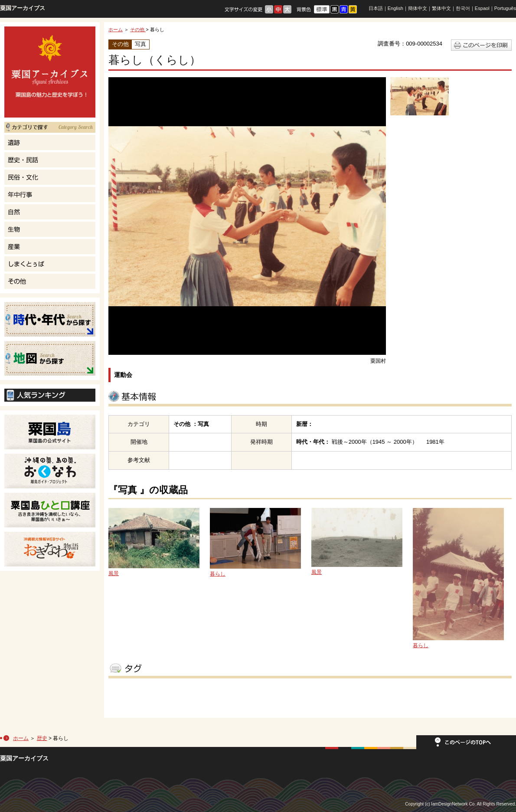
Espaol (482, 8)
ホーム (116, 29)
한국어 (463, 8)
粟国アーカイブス (23, 8)
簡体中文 (418, 8)
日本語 (376, 8)
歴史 (42, 738)
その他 (138, 29)
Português (505, 8)
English (395, 8)
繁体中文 (441, 8)
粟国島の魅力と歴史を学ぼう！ (50, 72)
